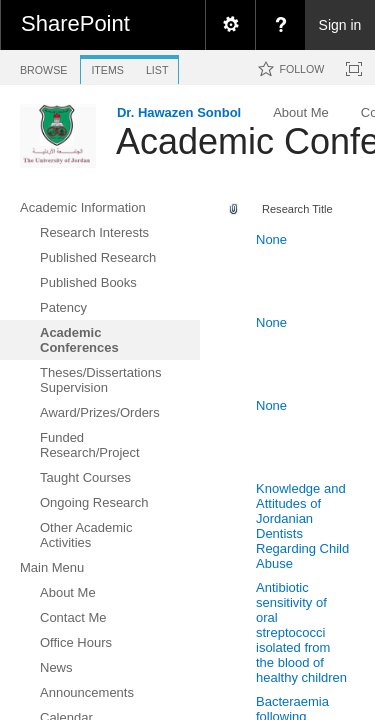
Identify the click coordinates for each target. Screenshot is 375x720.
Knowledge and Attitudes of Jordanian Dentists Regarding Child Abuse (302, 526)
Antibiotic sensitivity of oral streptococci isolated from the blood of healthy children (301, 632)
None (271, 239)
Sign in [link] (340, 25)
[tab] (43, 66)
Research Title (297, 209)
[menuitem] (230, 25)
